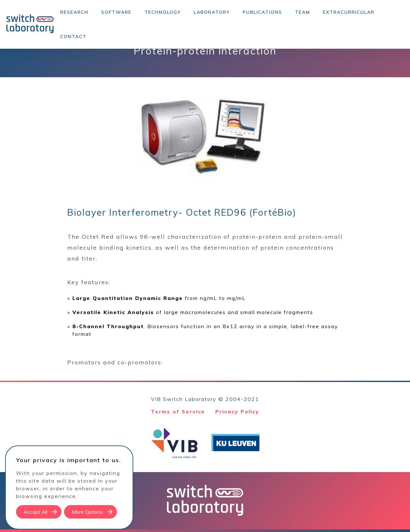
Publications (262, 12)
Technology (163, 12)
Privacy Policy (237, 411)
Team (303, 12)
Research (74, 12)
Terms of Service (178, 411)
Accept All (36, 512)
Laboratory (212, 12)
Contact (73, 37)
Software (116, 12)
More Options (87, 512)
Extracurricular (349, 12)
